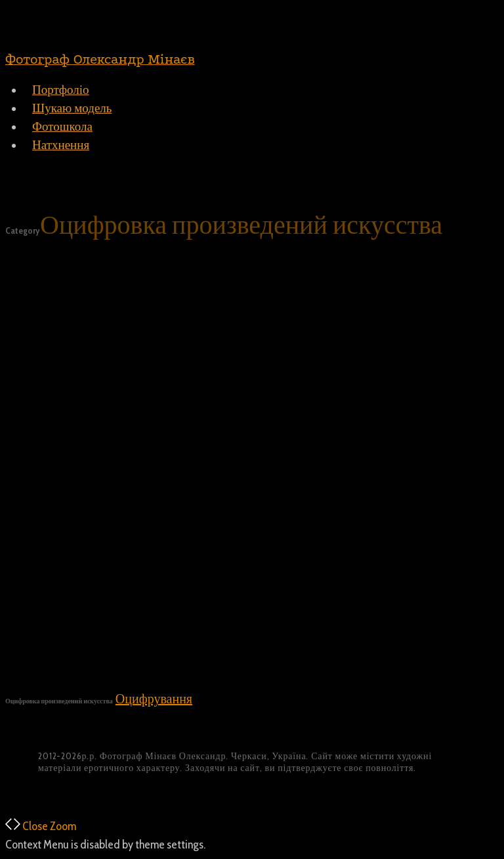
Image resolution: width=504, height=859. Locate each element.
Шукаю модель (72, 108)
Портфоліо (61, 90)
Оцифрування (154, 699)
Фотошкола (62, 126)
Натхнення (61, 145)
